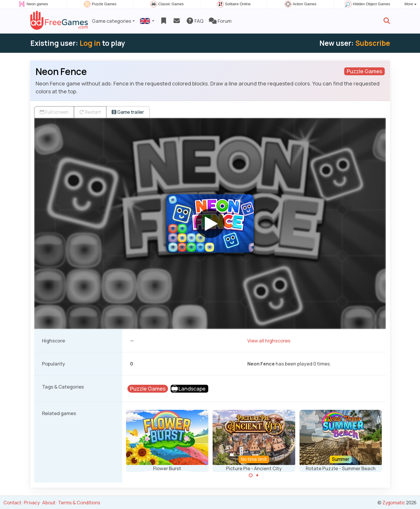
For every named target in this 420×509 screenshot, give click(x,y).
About (49, 503)
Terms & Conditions (79, 503)
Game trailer (128, 112)
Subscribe (373, 43)
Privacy (32, 503)
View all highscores (269, 341)
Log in (90, 43)
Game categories (112, 21)
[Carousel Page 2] (257, 475)
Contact (12, 503)
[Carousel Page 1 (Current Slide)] (251, 475)
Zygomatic (394, 503)
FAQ (195, 21)
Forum (220, 21)
